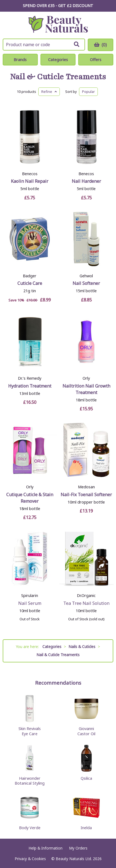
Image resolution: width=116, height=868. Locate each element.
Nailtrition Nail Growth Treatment (86, 389)
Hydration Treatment (30, 386)
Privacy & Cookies (30, 859)
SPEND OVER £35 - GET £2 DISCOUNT (58, 6)
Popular (88, 92)
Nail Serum (30, 603)
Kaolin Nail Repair (30, 181)
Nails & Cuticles (82, 647)
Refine (49, 92)
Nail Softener (86, 283)
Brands (20, 60)
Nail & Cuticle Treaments (58, 77)
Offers (96, 60)
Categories (58, 60)
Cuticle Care (30, 283)
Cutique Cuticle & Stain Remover (30, 498)
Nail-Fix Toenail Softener (86, 495)
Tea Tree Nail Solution (86, 603)
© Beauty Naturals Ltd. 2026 (76, 859)
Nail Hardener (86, 181)
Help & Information (46, 848)
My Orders (78, 848)
